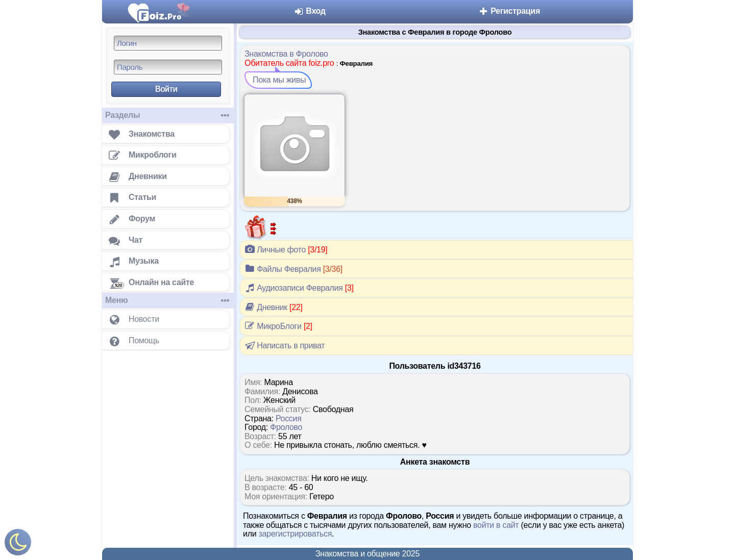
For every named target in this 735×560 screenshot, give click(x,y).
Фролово (286, 427)
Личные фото (286, 249)
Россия (289, 418)
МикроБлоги (278, 326)
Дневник (274, 307)
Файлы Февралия (293, 269)
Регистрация (509, 11)
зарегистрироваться (295, 534)
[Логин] (168, 43)
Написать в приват (284, 345)
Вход (310, 11)
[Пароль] (168, 67)
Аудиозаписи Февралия (299, 288)
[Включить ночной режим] (18, 544)
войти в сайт (496, 525)
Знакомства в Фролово (286, 54)
